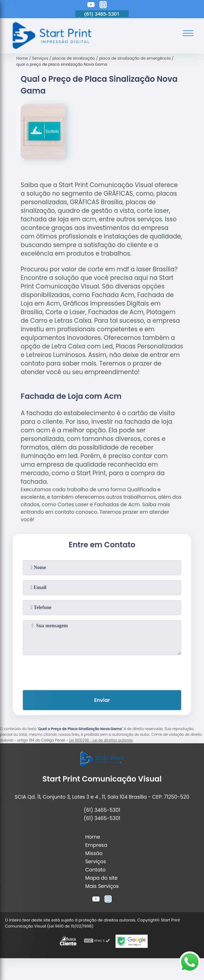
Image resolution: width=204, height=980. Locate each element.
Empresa (96, 845)
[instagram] (103, 6)
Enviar (102, 700)
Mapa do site (101, 878)
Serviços (96, 861)
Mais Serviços (102, 886)
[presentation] (102, 671)
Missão (94, 853)
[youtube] (91, 6)
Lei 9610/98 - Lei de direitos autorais (101, 740)
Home (93, 837)
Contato (95, 870)
